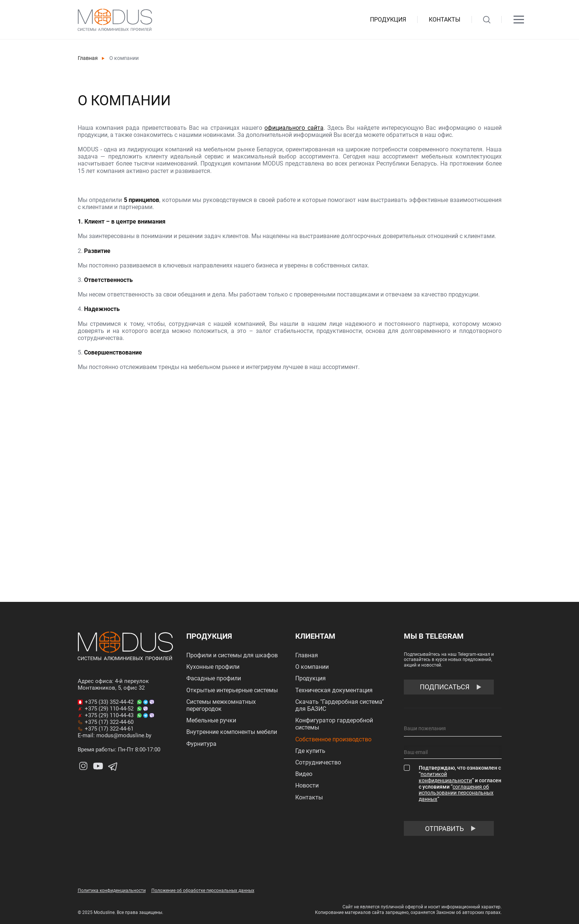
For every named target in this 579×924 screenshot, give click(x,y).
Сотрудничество (318, 762)
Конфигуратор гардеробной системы (334, 724)
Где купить (310, 751)
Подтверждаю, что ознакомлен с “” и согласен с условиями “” (460, 783)
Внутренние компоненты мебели (232, 732)
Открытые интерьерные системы (232, 690)
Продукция (388, 20)
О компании (312, 667)
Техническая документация (334, 690)
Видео (304, 774)
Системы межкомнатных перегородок (221, 705)
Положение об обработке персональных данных (203, 891)
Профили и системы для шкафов (232, 655)
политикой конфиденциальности (445, 777)
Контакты (445, 20)
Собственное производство (333, 739)
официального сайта (294, 128)
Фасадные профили (214, 678)
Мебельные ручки (211, 720)
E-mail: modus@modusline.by (115, 735)
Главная (88, 58)
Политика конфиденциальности (112, 891)
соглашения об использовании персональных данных (456, 793)
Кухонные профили (213, 667)
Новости (307, 785)
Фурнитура (201, 744)
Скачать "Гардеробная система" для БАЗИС (340, 705)
